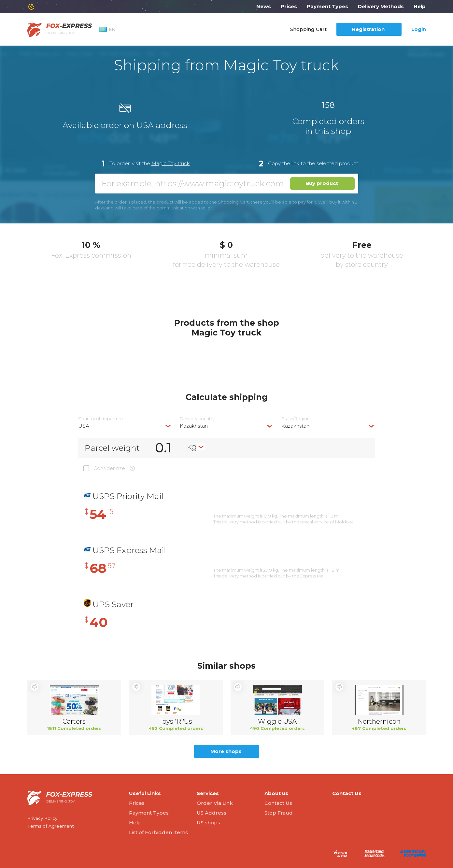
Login (419, 29)
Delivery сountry (197, 419)
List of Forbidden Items (158, 832)
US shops (208, 823)
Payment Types (327, 6)
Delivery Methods (381, 6)
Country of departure (101, 419)
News (264, 6)
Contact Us (278, 803)
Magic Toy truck (171, 163)
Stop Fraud (279, 813)
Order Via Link (215, 803)
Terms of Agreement (51, 826)
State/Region (296, 419)
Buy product (322, 183)
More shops (226, 751)
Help (420, 6)
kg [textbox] (192, 447)
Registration (368, 29)
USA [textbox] (84, 426)
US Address (212, 813)
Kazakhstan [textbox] (194, 426)
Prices (289, 6)
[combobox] (125, 426)
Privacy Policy (42, 818)
